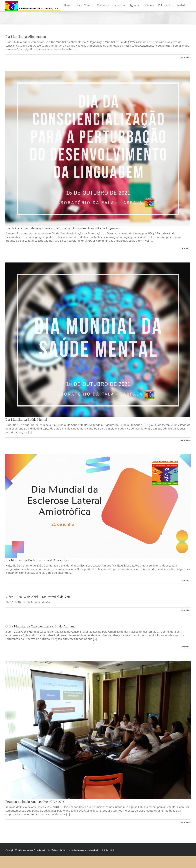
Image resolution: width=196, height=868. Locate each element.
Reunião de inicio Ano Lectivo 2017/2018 (35, 802)
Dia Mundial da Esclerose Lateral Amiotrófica (38, 560)
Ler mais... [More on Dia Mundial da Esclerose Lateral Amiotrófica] (186, 580)
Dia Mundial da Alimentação (26, 37)
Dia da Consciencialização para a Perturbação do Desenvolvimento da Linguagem (64, 228)
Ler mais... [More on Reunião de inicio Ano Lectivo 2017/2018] (186, 822)
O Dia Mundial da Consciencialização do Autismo (40, 626)
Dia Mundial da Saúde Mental (26, 420)
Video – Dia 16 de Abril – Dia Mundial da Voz (38, 597)
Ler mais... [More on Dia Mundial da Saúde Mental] (186, 440)
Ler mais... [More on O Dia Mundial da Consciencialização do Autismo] (186, 647)
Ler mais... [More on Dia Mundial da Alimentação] (186, 57)
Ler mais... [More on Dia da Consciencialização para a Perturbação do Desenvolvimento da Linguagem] (186, 248)
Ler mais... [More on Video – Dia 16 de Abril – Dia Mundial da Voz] (186, 610)
